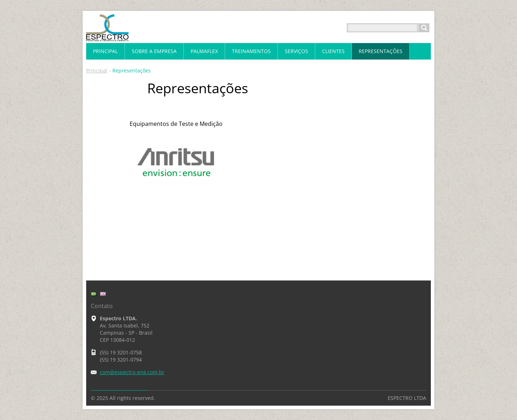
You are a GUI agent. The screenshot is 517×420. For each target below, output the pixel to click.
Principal (97, 70)
